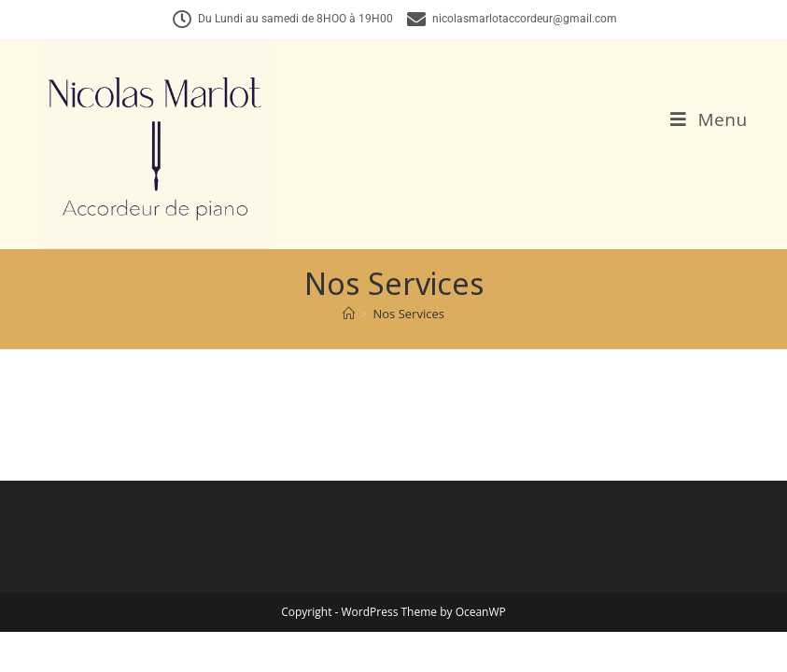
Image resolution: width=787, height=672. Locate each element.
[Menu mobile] (709, 119)
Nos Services (409, 314)
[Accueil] (349, 314)
